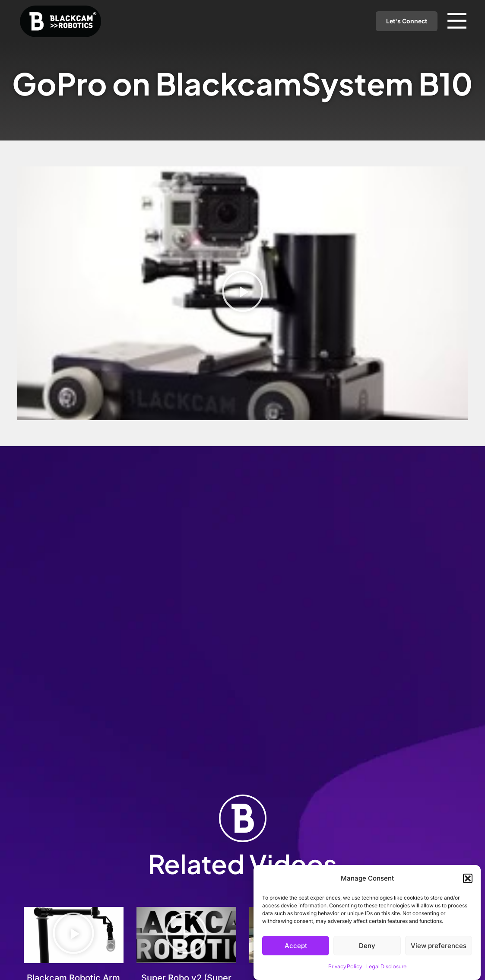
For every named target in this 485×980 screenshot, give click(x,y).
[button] (468, 878)
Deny (367, 946)
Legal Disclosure (386, 966)
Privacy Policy (345, 966)
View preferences (439, 946)
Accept (296, 946)
